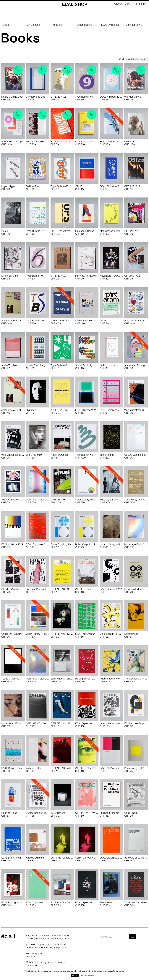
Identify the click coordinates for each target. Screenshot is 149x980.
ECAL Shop (75, 4)
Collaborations (84, 25)
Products (57, 25)
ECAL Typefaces (111, 25)
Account (119, 4)
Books (6, 25)
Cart (128, 4)
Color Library (134, 25)
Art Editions (34, 25)
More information (87, 976)
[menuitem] (140, 4)
